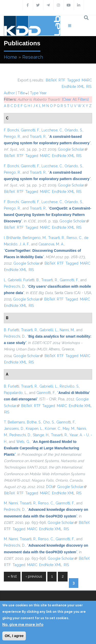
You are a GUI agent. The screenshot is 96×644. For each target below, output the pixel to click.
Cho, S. (49, 422)
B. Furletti (12, 330)
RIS (89, 87)
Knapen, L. (34, 429)
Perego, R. (12, 137)
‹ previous (34, 576)
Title (21, 93)
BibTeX (51, 80)
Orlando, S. (74, 130)
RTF (62, 80)
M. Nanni (11, 503)
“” (47, 215)
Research (33, 57)
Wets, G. (23, 442)
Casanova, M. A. (51, 244)
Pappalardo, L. (16, 393)
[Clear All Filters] (75, 99)
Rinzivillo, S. (69, 386)
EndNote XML (73, 87)
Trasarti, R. (38, 137)
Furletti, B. (31, 280)
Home (10, 57)
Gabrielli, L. (49, 330)
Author (9, 93)
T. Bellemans (14, 422)
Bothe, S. (34, 422)
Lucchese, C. (52, 130)
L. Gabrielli (13, 280)
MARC (87, 80)
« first (12, 576)
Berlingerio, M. (34, 238)
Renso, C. (74, 238)
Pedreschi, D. (15, 286)
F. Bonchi (11, 130)
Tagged (73, 80)
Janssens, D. (14, 429)
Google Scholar (73, 149)
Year (43, 93)
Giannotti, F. (30, 130)
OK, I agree (14, 636)
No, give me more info (23, 625)
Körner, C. (53, 429)
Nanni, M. (67, 330)
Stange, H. (41, 435)
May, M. (69, 429)
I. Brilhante (12, 238)
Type (34, 93)
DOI (51, 487)
